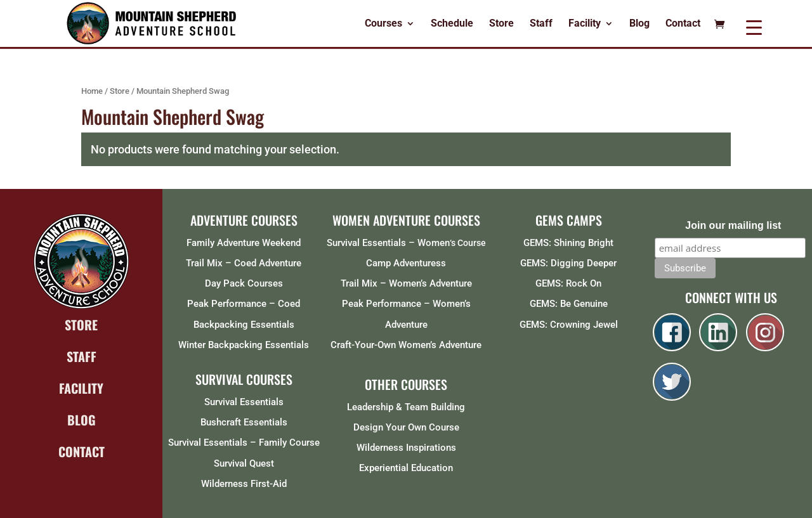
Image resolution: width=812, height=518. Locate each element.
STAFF (82, 356)
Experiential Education (406, 468)
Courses (383, 24)
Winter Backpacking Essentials (244, 345)
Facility (585, 24)
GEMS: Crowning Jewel (569, 325)
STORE (81, 325)
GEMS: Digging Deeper (568, 263)
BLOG (82, 420)
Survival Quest (244, 463)
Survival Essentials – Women (388, 243)
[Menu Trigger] (754, 27)
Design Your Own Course (406, 427)
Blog (639, 24)
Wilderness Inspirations (406, 448)
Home (92, 91)
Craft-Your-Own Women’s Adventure (406, 345)
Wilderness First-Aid (244, 484)
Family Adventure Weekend (244, 243)
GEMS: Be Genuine (569, 304)
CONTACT (82, 451)
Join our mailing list (733, 225)
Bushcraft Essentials (244, 422)
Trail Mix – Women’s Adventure (406, 283)
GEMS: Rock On (568, 283)
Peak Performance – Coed (244, 304)
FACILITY (81, 388)
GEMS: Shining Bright (568, 243)
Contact (683, 24)
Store (501, 24)
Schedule (452, 24)
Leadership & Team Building (406, 407)
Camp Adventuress (406, 263)
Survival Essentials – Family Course (244, 443)
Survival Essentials (244, 402)
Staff (541, 24)
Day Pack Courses (244, 283)
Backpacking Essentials (244, 325)
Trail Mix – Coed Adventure (244, 263)
